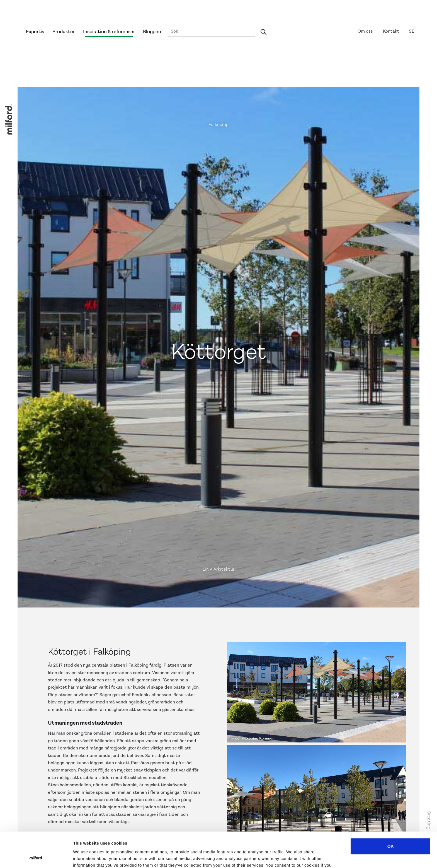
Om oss (365, 31)
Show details (292, 857)
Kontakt (391, 31)
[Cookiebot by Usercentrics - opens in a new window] (36, 857)
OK (391, 813)
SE (412, 31)
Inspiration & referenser (109, 32)
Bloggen (152, 32)
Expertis (35, 32)
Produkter (64, 32)
